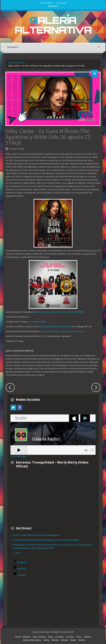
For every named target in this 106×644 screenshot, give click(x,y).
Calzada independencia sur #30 (56, 326)
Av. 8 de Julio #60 (48, 331)
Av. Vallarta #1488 (36, 322)
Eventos (20, 62)
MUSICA (27, 637)
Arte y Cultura (39, 637)
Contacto (59, 637)
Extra (79, 637)
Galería (87, 637)
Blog (51, 637)
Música (65, 640)
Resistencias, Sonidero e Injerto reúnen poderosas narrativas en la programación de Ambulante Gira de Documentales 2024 (53, 546)
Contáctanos (46, 3)
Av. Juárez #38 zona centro (71, 331)
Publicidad (61, 3)
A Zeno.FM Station (19, 456)
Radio (73, 640)
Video (18, 553)
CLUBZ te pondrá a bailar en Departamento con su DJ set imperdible (46, 540)
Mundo (55, 640)
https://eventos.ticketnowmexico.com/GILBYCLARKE (59, 312)
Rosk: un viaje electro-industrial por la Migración (36, 535)
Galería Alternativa (53, 25)
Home (11, 62)
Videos (82, 640)
